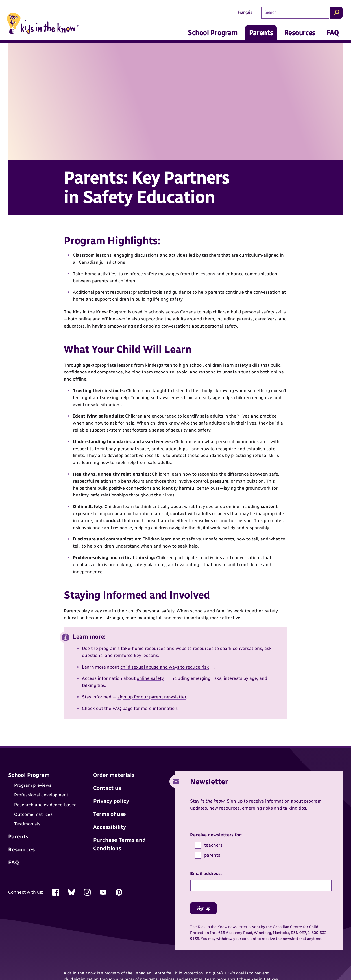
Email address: (206, 874)
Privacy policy (111, 801)
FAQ (333, 33)
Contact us (107, 788)
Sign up (203, 908)
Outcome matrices (33, 814)
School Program (213, 33)
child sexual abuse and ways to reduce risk (165, 667)
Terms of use (110, 814)
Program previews (33, 785)
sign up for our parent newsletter (152, 697)
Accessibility (110, 827)
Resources (300, 33)
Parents (261, 33)
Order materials (114, 775)
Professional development (41, 795)
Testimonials (27, 824)
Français (245, 12)
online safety (150, 678)
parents (207, 855)
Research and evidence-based (45, 805)
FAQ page (123, 708)
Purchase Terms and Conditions (119, 844)
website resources (195, 648)
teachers (209, 845)
